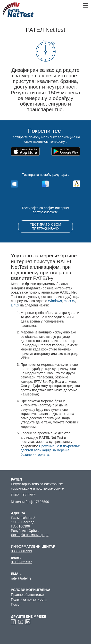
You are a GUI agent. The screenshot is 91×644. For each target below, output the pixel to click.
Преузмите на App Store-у (27, 151)
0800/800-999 (21, 551)
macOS (70, 301)
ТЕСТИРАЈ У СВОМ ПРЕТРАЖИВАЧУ (45, 227)
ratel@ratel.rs (21, 578)
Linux (15, 305)
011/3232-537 (21, 562)
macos (45, 185)
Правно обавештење (27, 595)
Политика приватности (29, 599)
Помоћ (16, 604)
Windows (55, 301)
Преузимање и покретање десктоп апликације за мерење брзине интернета (50, 450)
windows (14, 185)
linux (77, 185)
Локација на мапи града (30, 535)
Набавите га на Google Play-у (62, 151)
